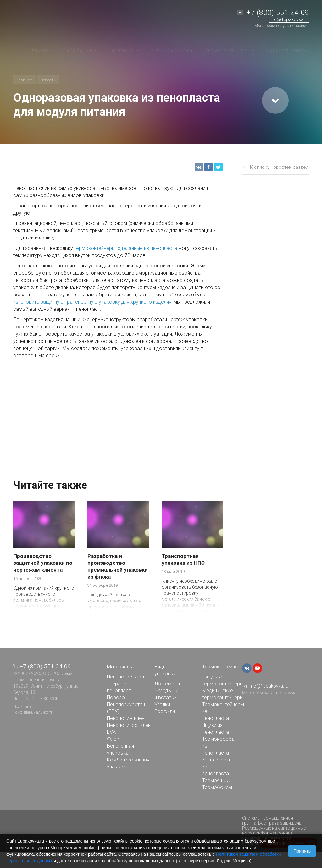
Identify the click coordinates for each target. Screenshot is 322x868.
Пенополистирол (126, 677)
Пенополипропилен (129, 725)
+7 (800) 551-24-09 (278, 13)
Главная (24, 80)
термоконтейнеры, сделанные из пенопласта (126, 248)
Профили (165, 711)
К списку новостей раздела (280, 167)
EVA (111, 732)
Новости (48, 80)
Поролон (117, 698)
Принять (302, 851)
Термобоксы (217, 787)
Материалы (120, 667)
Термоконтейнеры (223, 667)
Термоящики (217, 780)
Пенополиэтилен (126, 718)
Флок (113, 739)
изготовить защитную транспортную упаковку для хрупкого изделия (92, 302)
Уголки (162, 704)
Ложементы (168, 684)
